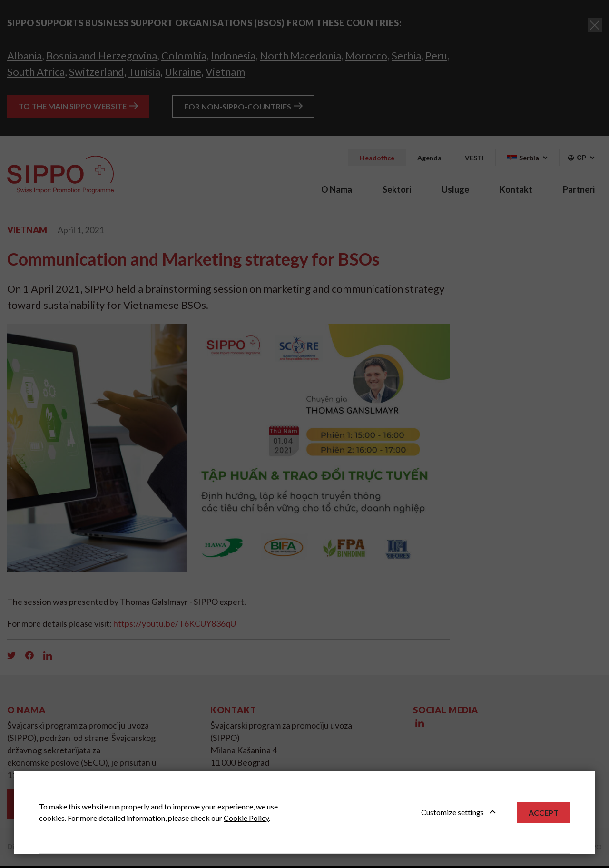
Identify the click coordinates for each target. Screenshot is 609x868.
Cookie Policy (246, 818)
